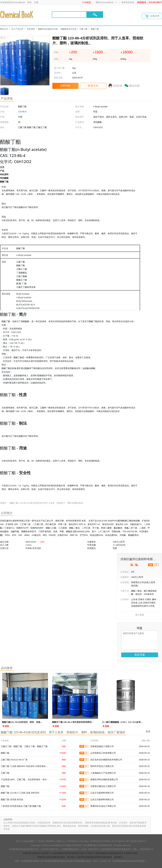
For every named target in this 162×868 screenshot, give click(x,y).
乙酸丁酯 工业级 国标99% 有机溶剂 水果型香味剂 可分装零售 (30, 766)
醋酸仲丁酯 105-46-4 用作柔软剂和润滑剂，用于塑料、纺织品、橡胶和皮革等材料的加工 (94, 722)
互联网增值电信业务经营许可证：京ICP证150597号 (33, 849)
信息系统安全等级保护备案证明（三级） (119, 849)
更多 (148, 731)
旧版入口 (61, 841)
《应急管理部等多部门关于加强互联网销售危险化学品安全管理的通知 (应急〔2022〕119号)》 (64, 861)
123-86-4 (22, 112)
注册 (36, 2)
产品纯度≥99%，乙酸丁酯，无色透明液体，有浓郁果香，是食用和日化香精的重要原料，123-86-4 (47, 780)
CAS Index (84, 841)
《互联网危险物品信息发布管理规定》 (129, 861)
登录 (29, 2)
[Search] (69, 15)
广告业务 (40, 841)
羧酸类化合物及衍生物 (48, 29)
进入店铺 (140, 615)
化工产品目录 (17, 29)
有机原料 (31, 29)
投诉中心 (142, 841)
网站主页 (4, 29)
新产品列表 (131, 841)
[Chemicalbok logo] (17, 14)
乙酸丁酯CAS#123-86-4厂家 (14, 760)
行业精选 (87, 2)
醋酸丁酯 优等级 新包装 (12, 800)
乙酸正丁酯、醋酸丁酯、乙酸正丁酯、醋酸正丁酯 (24, 746)
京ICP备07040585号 (72, 845)
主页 (18, 841)
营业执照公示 (147, 849)
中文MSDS (72, 841)
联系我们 (50, 841)
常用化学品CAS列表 (100, 841)
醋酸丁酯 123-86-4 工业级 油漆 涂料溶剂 (20, 793)
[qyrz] (132, 565)
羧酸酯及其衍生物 (69, 29)
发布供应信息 (128, 2)
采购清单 (152, 16)
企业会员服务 (28, 841)
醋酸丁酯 (5, 753)
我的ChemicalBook (105, 2)
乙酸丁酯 (83, 29)
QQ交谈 (118, 86)
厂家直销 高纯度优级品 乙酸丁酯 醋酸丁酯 (21, 806)
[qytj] (137, 565)
